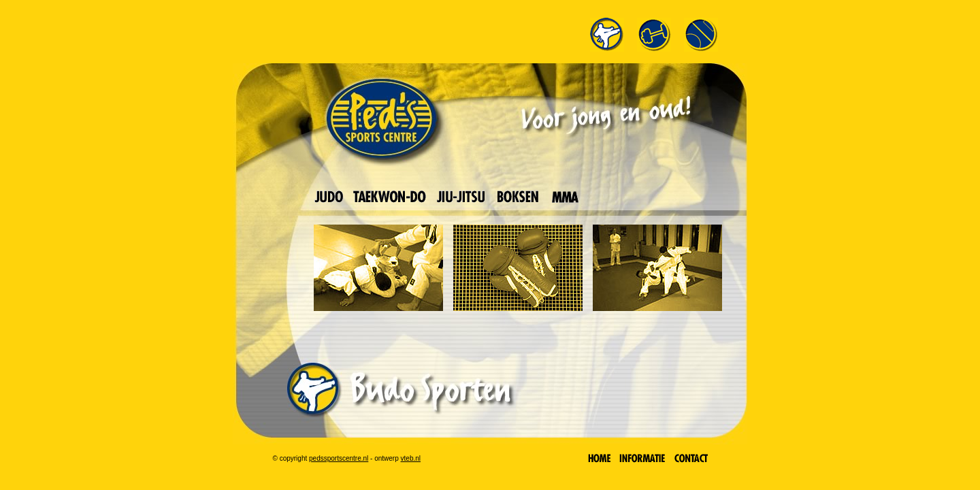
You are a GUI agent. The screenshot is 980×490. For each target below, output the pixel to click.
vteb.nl (411, 458)
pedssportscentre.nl (339, 458)
